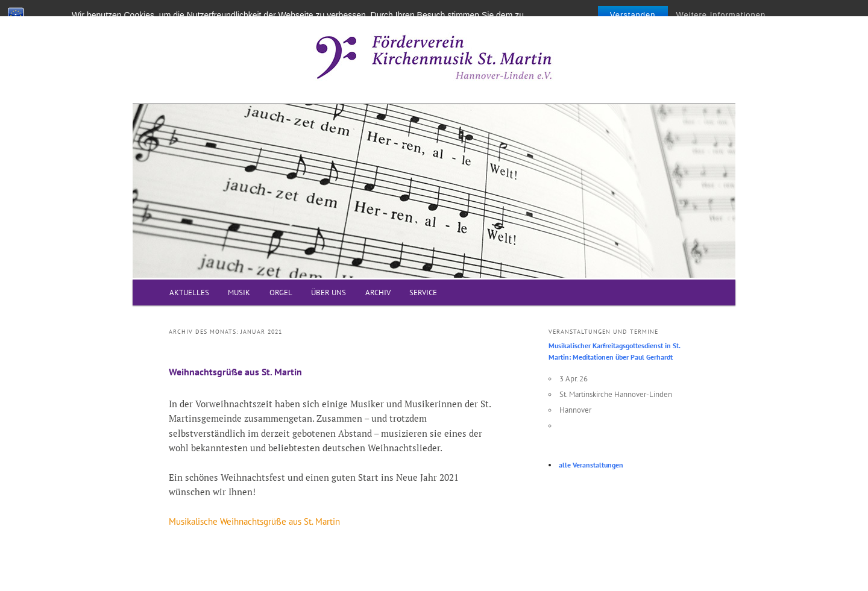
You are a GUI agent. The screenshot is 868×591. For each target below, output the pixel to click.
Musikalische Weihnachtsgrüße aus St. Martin (254, 521)
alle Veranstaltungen (591, 465)
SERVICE (423, 292)
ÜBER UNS (329, 292)
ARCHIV (378, 292)
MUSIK (239, 292)
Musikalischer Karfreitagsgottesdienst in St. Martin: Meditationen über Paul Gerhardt (614, 352)
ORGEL (281, 292)
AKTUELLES (189, 292)
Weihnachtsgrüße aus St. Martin (235, 372)
